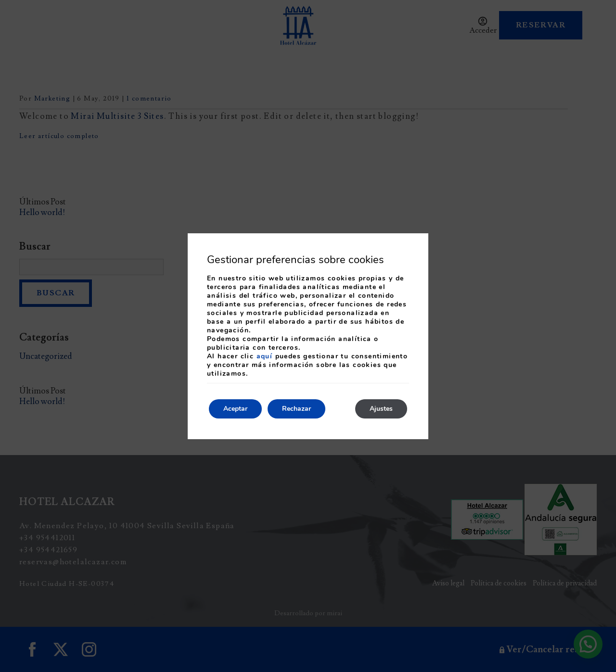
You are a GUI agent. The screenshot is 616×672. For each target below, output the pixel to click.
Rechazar (296, 409)
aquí (265, 356)
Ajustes (381, 409)
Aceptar (235, 409)
